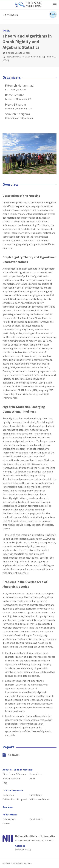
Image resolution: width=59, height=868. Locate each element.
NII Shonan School (39, 799)
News (32, 778)
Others (6, 823)
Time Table (36, 795)
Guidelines (8, 795)
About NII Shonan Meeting (17, 770)
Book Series (36, 819)
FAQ (5, 783)
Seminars (10, 15)
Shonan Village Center (18, 53)
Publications (10, 815)
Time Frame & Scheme (15, 774)
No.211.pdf (14, 755)
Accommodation (11, 778)
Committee (36, 774)
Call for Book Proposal (15, 799)
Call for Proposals (13, 790)
